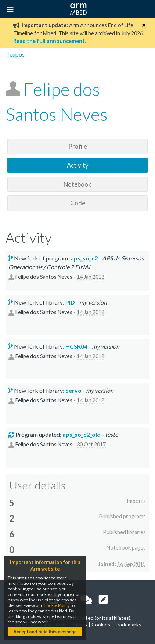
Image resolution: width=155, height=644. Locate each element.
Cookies (101, 624)
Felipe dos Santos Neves (44, 277)
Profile (78, 146)
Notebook (77, 184)
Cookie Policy (57, 605)
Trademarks (128, 624)
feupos (16, 54)
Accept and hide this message (45, 632)
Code (78, 203)
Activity (78, 165)
